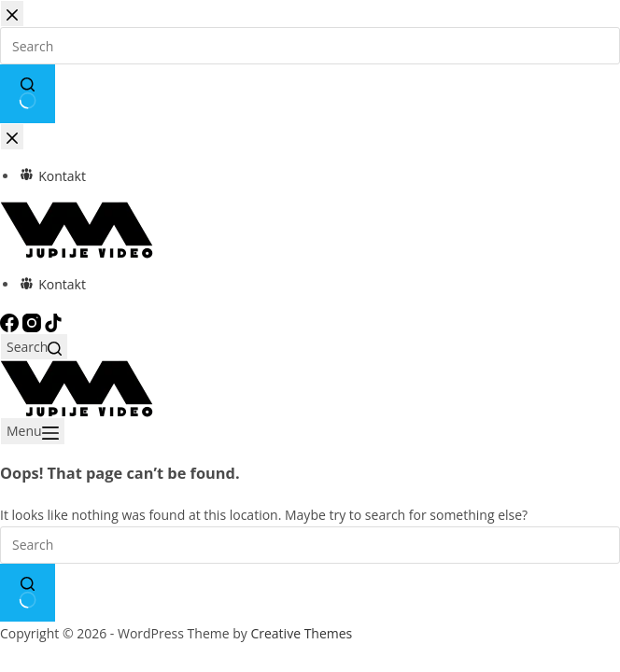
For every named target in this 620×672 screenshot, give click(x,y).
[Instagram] (34, 322)
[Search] (34, 347)
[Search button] (28, 593)
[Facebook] (11, 322)
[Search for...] (310, 545)
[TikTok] (53, 322)
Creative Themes (301, 633)
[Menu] (33, 431)
